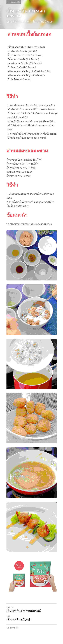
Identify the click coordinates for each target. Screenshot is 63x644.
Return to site (14, 2)
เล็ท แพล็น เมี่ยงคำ (19, 619)
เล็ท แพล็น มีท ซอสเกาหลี (24, 611)
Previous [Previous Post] (10, 607)
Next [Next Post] (8, 616)
